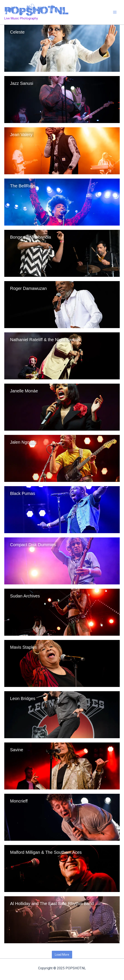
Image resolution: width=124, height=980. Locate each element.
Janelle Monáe (24, 391)
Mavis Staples (23, 647)
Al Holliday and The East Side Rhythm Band (52, 904)
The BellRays (23, 186)
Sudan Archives (25, 596)
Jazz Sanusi (22, 83)
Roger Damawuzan (28, 288)
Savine (17, 750)
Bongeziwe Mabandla (31, 237)
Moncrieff (19, 801)
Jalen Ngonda (23, 442)
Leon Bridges (23, 698)
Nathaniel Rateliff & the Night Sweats (45, 340)
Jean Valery (21, 135)
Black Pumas (23, 493)
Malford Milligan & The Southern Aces (46, 852)
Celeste (17, 32)
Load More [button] (62, 955)
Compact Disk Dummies (33, 545)
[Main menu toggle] (115, 12)
